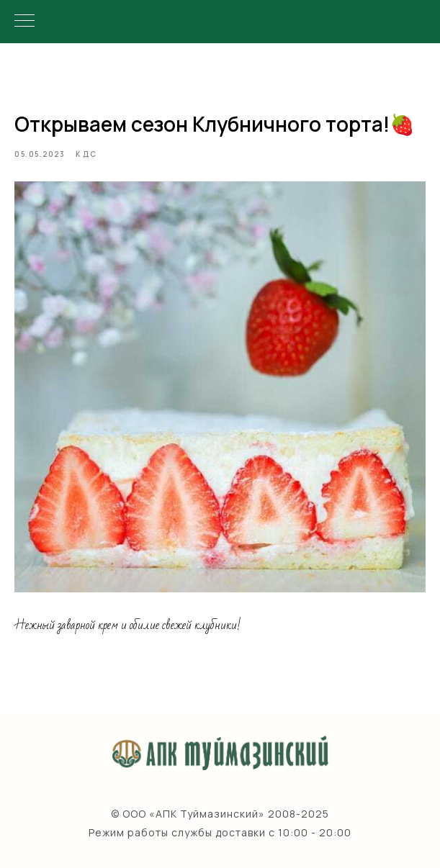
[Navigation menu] (24, 22)
